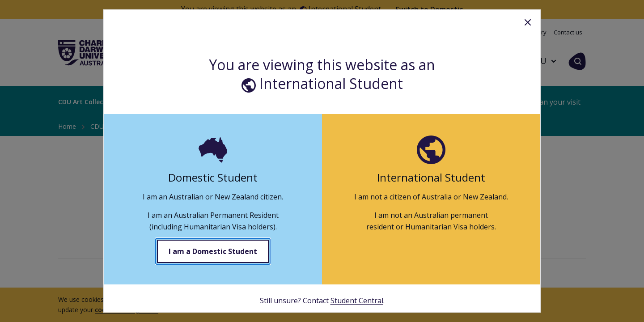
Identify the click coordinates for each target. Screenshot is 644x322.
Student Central (357, 301)
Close (528, 22)
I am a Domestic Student (213, 251)
